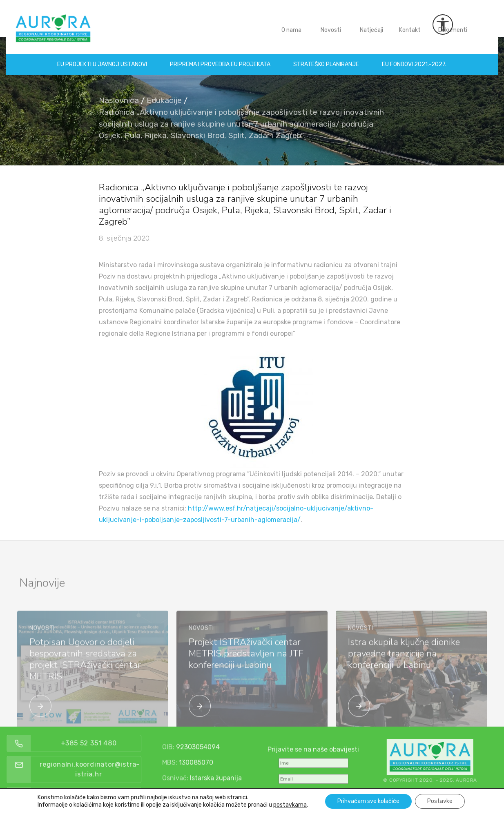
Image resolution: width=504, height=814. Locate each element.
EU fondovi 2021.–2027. (415, 58)
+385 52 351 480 (105, 743)
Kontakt (410, 24)
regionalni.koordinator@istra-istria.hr (106, 769)
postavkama (290, 805)
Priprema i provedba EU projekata (221, 58)
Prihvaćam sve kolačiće (368, 801)
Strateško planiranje (327, 58)
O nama (291, 24)
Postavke (440, 801)
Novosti (331, 24)
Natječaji (371, 24)
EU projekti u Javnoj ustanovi (103, 58)
